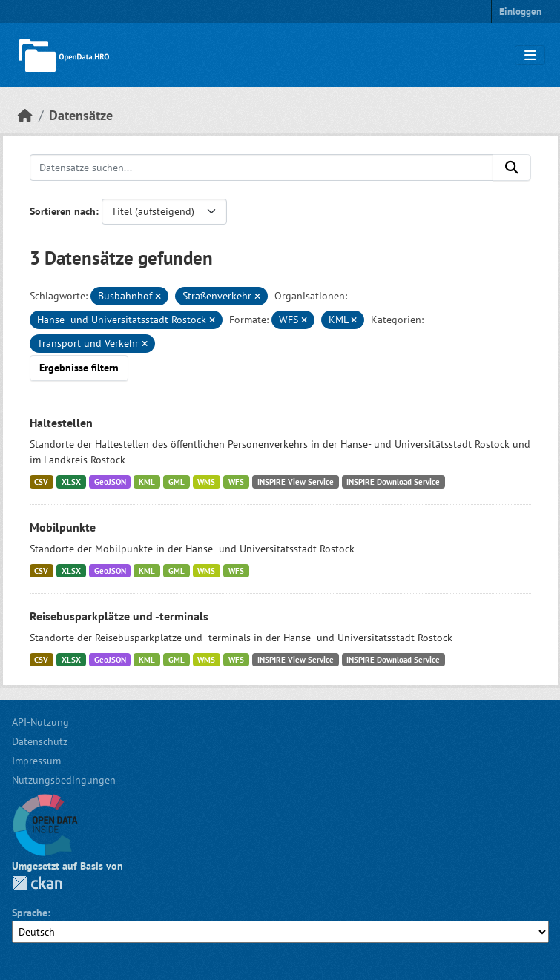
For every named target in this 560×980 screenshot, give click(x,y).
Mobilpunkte (63, 527)
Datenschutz (40, 741)
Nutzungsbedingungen (64, 780)
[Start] (25, 115)
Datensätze (81, 115)
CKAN (37, 883)
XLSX (71, 482)
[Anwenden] (512, 168)
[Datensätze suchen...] (261, 168)
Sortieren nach (63, 211)
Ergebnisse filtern (79, 368)
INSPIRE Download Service (393, 482)
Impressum (36, 761)
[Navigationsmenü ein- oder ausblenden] (530, 56)
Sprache (30, 913)
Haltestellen (61, 423)
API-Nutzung (40, 722)
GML (177, 482)
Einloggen (520, 11)
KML (147, 482)
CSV (41, 482)
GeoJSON (110, 482)
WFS (236, 482)
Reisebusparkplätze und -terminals (119, 616)
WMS (206, 482)
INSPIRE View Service (296, 482)
